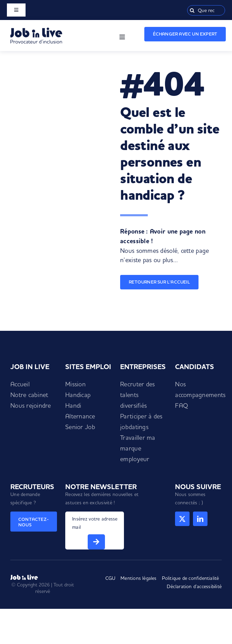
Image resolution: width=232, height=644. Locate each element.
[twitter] (182, 519)
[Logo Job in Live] (36, 31)
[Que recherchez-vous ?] (206, 10)
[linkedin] (200, 519)
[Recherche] (192, 10)
